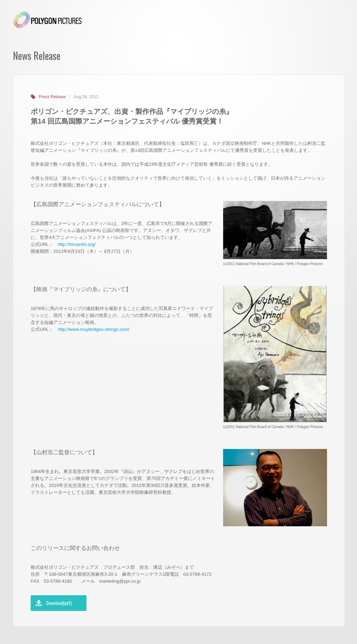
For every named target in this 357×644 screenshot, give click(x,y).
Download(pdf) (59, 603)
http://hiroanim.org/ (77, 244)
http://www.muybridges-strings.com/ (94, 329)
